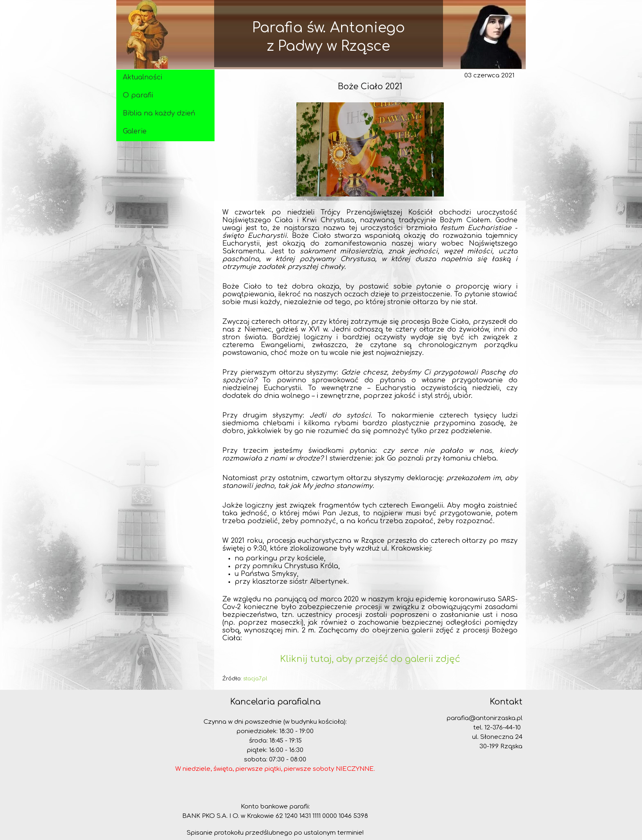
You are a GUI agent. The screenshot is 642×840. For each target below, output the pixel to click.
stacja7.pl (255, 679)
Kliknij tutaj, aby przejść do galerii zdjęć (370, 659)
